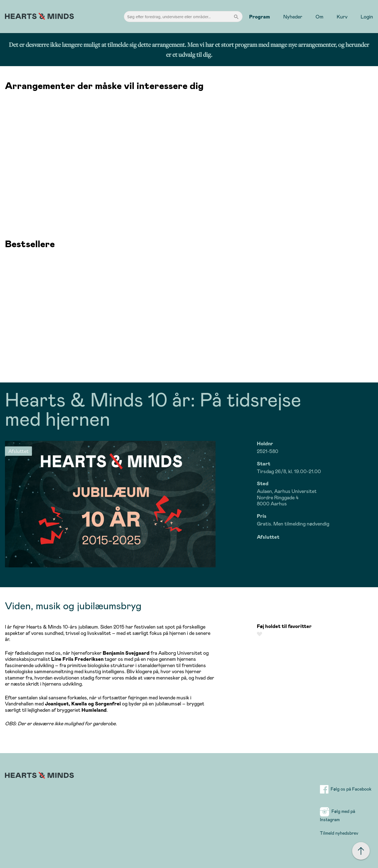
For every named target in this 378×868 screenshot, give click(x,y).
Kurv (342, 17)
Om (319, 17)
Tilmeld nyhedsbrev (339, 833)
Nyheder (293, 17)
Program (260, 17)
